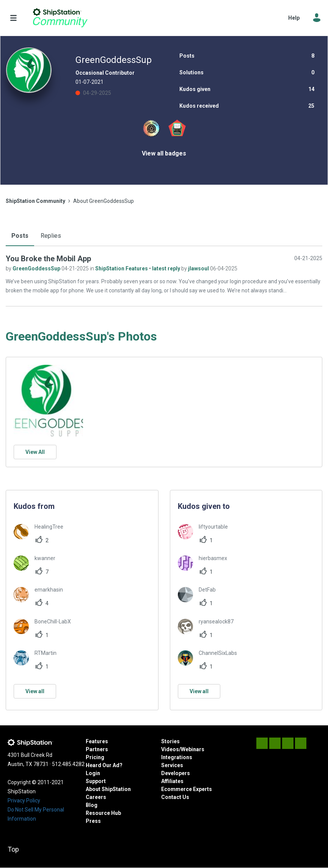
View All (35, 452)
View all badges (164, 153)
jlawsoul (199, 268)
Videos (170, 749)
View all (35, 691)
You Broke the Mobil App (48, 259)
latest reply (167, 268)
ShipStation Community (60, 18)
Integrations (177, 757)
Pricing (95, 757)
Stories (170, 741)
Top (13, 849)
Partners (97, 749)
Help (294, 18)
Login (93, 773)
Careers (96, 797)
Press (93, 821)
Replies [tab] (51, 236)
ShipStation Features (122, 268)
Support (96, 781)
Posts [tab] (20, 236)
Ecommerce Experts (187, 789)
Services (172, 765)
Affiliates (172, 781)
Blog (92, 805)
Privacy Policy (24, 801)
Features (97, 741)
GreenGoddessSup (37, 268)
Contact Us (175, 797)
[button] (48, 401)
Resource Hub (103, 813)
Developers (176, 773)
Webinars (193, 749)
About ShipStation (108, 789)
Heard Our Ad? (104, 765)
